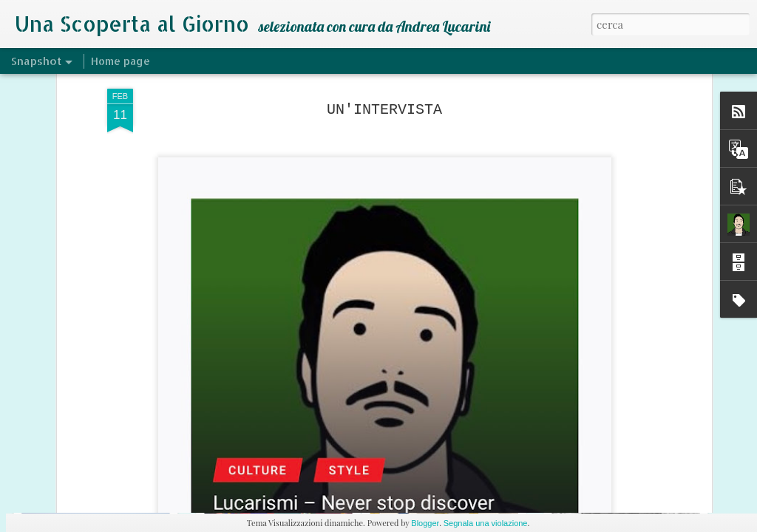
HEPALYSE (631, 457)
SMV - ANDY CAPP (271, 455)
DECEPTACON (457, 463)
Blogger (425, 523)
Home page (120, 61)
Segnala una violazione (486, 523)
